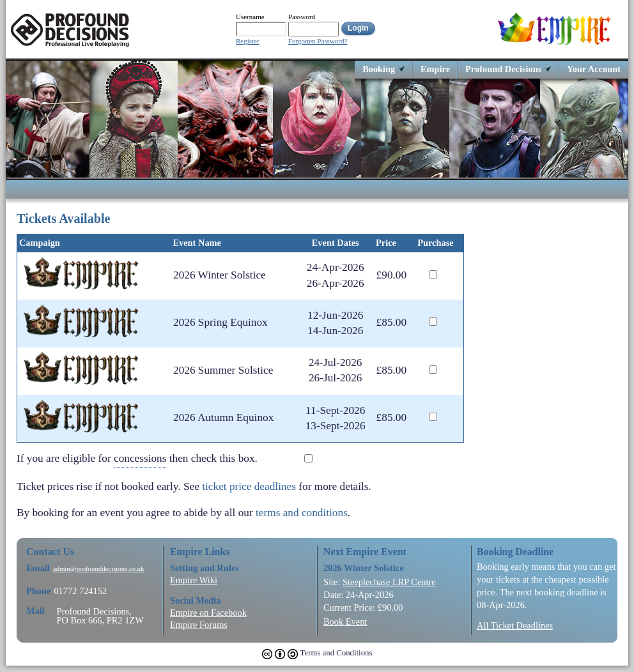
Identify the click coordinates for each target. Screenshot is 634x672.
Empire (435, 69)
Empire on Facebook (208, 613)
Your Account (594, 69)
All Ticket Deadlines (515, 625)
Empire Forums (199, 625)
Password (302, 17)
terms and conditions (302, 513)
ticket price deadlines (249, 486)
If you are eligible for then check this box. (147, 459)
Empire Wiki (194, 580)
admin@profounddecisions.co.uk (99, 569)
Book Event (345, 622)
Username (250, 17)
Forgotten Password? (318, 41)
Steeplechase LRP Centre (389, 582)
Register (248, 41)
